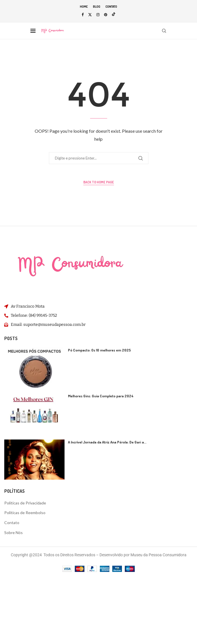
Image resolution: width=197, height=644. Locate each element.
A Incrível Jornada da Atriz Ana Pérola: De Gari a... (107, 442)
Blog (97, 7)
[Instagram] (98, 15)
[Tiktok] (114, 15)
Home (84, 7)
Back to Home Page (99, 182)
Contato (111, 7)
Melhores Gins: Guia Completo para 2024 (101, 396)
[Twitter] (90, 15)
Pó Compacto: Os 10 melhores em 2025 (99, 350)
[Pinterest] (106, 15)
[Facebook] (83, 15)
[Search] (164, 31)
